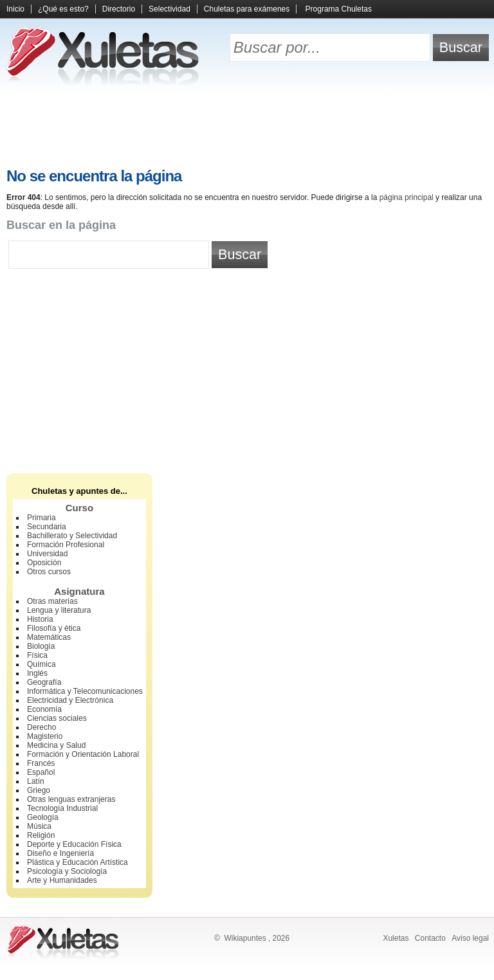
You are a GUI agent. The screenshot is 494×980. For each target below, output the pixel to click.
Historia (40, 619)
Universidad (47, 554)
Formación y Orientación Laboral (83, 754)
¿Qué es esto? (63, 9)
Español (41, 772)
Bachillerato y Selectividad (72, 536)
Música (39, 826)
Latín (36, 781)
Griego (39, 790)
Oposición (44, 563)
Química (41, 664)
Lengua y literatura (59, 610)
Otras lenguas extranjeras (71, 799)
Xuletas (396, 938)
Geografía (44, 682)
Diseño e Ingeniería (60, 853)
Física (37, 655)
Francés (41, 763)
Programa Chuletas (339, 9)
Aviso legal (470, 938)
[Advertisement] (247, 129)
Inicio (15, 9)
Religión (41, 835)
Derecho (41, 727)
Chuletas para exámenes (247, 9)
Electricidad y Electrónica (70, 700)
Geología (43, 817)
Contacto (430, 938)
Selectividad (169, 9)
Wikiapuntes (245, 938)
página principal (407, 197)
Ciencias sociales (57, 718)
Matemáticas (49, 637)
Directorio (119, 9)
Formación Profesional (66, 545)
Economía (44, 709)
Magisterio (45, 736)
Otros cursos (49, 572)
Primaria (41, 518)
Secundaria (47, 527)
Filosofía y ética (54, 628)
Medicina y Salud (56, 745)
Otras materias (52, 601)
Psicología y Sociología (67, 871)
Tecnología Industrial (62, 808)
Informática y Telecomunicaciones (85, 691)
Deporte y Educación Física (74, 844)
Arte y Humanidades (62, 880)
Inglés (37, 673)
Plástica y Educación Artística (78, 862)
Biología (41, 646)
